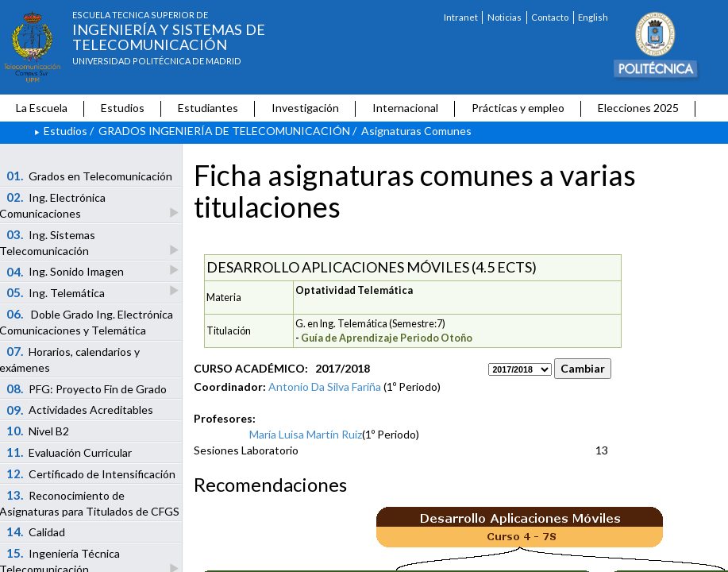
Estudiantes (208, 108)
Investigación (305, 108)
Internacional (405, 108)
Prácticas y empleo (518, 108)
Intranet (461, 17)
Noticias (505, 17)
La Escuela (42, 108)
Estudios (123, 108)
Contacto (550, 17)
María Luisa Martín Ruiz (306, 434)
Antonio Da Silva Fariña (325, 386)
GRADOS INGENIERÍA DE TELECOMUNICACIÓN (224, 131)
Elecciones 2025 (638, 108)
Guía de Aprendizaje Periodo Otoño (387, 338)
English (593, 17)
